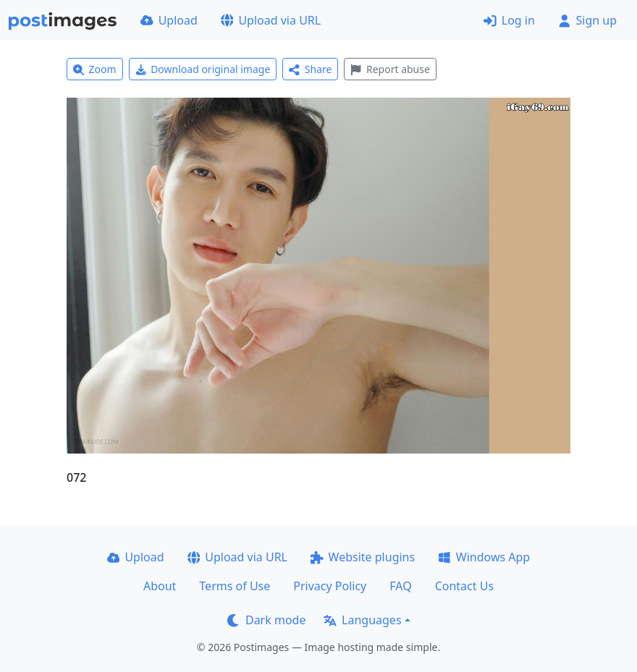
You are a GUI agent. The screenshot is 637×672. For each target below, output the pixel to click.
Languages (362, 620)
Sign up (587, 20)
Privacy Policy (330, 586)
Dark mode (266, 620)
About (160, 586)
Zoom (95, 69)
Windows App (484, 557)
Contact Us (464, 586)
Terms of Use (235, 586)
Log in (509, 20)
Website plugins (363, 557)
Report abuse (390, 69)
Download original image (203, 69)
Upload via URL (271, 20)
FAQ (400, 586)
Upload (169, 20)
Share (310, 69)
